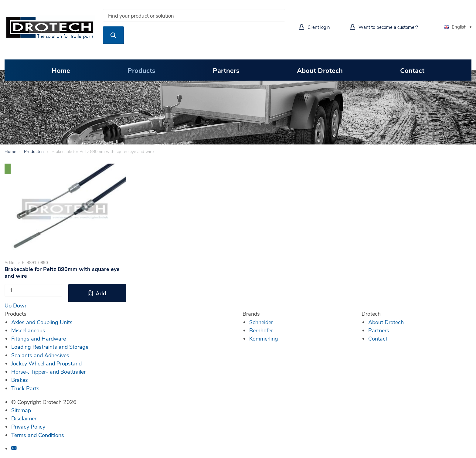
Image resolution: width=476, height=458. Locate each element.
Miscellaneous (28, 330)
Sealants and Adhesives (40, 355)
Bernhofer (261, 330)
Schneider (261, 322)
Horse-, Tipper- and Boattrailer (48, 371)
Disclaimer (24, 418)
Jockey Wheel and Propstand (46, 363)
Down (20, 305)
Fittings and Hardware (39, 338)
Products (141, 70)
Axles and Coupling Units (42, 322)
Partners (226, 70)
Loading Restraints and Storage (50, 347)
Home (61, 70)
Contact (412, 70)
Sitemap (21, 410)
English (455, 27)
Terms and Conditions (38, 435)
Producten (34, 151)
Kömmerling (264, 338)
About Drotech (320, 70)
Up (8, 305)
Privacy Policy (28, 426)
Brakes (20, 380)
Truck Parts (25, 388)
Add (101, 293)
